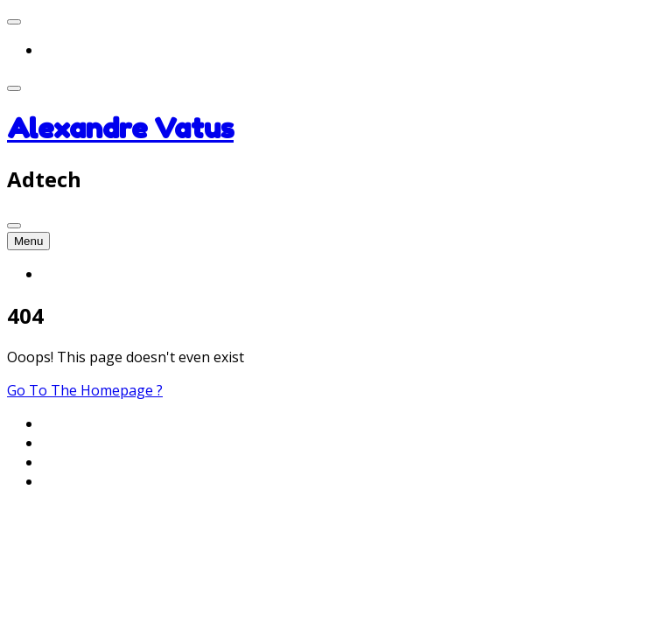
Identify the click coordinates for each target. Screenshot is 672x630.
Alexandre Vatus (120, 128)
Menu (28, 241)
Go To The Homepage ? (85, 390)
